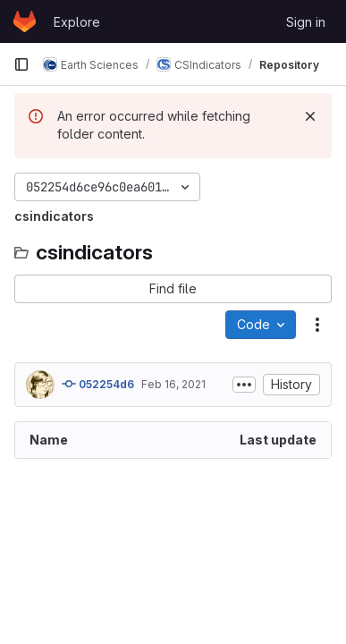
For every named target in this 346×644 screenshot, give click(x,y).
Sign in (306, 22)
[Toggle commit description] (244, 385)
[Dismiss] (310, 116)
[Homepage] (25, 21)
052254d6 (98, 384)
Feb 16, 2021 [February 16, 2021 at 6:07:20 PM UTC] (173, 384)
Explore (77, 22)
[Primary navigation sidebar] (21, 64)
